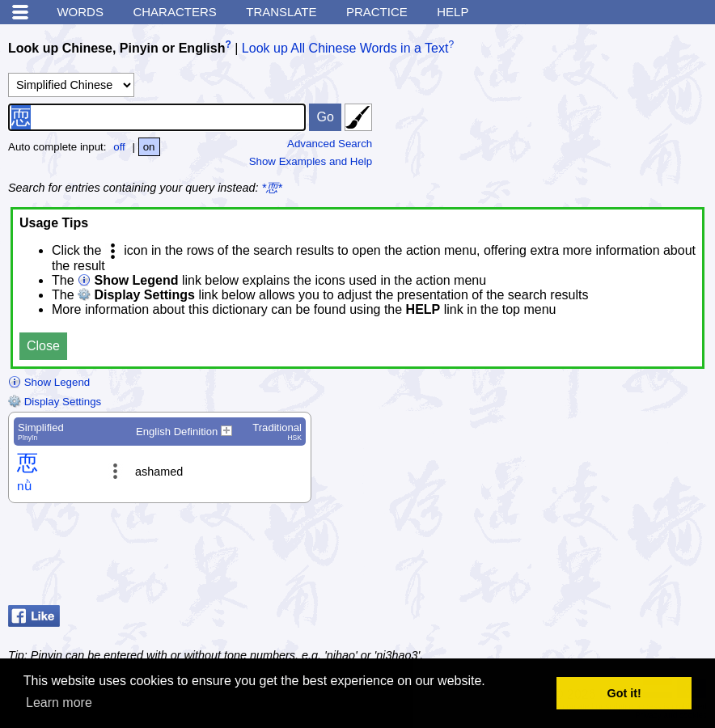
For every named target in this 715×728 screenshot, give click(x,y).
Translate (281, 12)
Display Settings (55, 402)
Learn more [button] (59, 703)
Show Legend (49, 382)
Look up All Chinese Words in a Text (345, 48)
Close (43, 346)
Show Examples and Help (311, 161)
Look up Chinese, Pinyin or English (116, 48)
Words (80, 12)
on (149, 147)
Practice (377, 12)
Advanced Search (330, 144)
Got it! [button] (624, 693)
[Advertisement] (577, 558)
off (119, 147)
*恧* (272, 188)
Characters (174, 12)
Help (453, 12)
